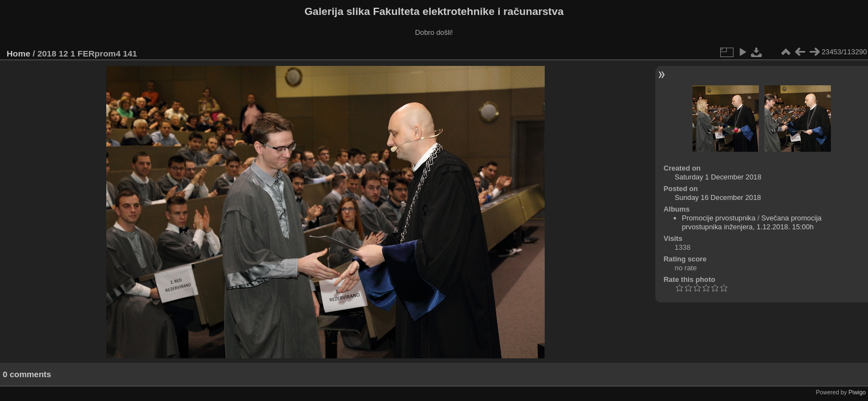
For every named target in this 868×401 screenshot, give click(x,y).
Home (19, 53)
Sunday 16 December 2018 (718, 197)
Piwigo (857, 392)
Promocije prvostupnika (719, 218)
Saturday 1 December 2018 (718, 177)
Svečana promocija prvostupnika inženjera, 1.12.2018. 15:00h (752, 222)
